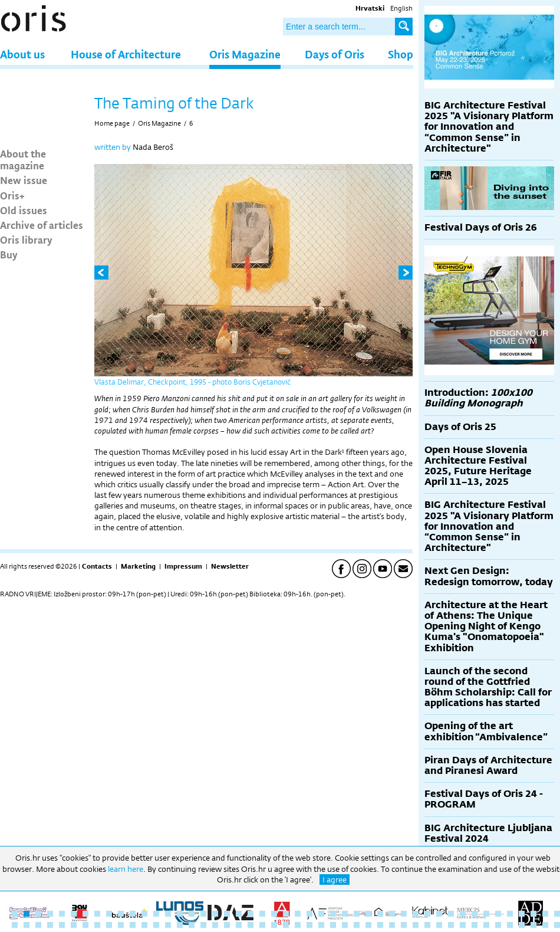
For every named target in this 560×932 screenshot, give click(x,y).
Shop (401, 54)
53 (74, 925)
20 (239, 914)
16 (192, 914)
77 (357, 925)
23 (274, 914)
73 (309, 925)
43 (510, 914)
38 (451, 914)
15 (180, 914)
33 (392, 914)
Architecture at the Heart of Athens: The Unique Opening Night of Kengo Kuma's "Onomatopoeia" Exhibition (486, 626)
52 (62, 925)
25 (298, 914)
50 (38, 925)
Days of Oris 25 (460, 427)
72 (298, 925)
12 (144, 914)
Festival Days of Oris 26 (481, 227)
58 (133, 925)
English (401, 8)
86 (463, 925)
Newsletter (230, 566)
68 (251, 925)
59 (144, 925)
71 (286, 925)
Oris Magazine (245, 54)
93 (545, 925)
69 (262, 925)
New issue (24, 180)
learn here (126, 869)
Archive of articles (42, 225)
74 (321, 925)
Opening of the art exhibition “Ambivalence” (486, 731)
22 (262, 914)
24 (286, 914)
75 (333, 925)
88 (486, 925)
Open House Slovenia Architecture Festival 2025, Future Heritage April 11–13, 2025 (478, 466)
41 (486, 914)
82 (416, 925)
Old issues (24, 210)
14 (168, 914)
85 (451, 925)
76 (345, 925)
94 (557, 925)
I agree (335, 880)
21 (251, 914)
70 (274, 925)
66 (227, 925)
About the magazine (23, 159)
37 (439, 914)
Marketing (138, 566)
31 (368, 914)
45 (533, 914)
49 (27, 925)
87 (475, 925)
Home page (112, 123)
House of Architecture (126, 54)
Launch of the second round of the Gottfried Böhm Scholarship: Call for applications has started (488, 687)
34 (404, 914)
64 (203, 925)
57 (121, 925)
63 (192, 925)
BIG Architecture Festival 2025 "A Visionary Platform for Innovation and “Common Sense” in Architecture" (489, 127)
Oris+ (12, 195)
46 (545, 914)
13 (156, 914)
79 (380, 925)
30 (357, 914)
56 (109, 925)
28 (333, 914)
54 (85, 925)
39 (463, 914)
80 (392, 925)
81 (404, 925)
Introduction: (478, 398)
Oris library (26, 239)
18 (215, 914)
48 (15, 925)
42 (498, 914)
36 (427, 914)
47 (557, 914)
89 (498, 925)
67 (239, 925)
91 (522, 925)
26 (309, 914)
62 (180, 925)
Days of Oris (335, 54)
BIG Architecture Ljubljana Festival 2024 (488, 833)
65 (215, 925)
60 (156, 925)
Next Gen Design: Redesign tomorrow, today (489, 576)
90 (510, 925)
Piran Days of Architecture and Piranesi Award (488, 765)
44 (522, 914)
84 (439, 925)
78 (368, 925)
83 (427, 925)
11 (133, 914)
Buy (9, 254)
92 (533, 925)
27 (321, 914)
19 (227, 914)
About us (22, 54)
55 (97, 925)
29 (345, 914)
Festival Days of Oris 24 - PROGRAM (484, 799)
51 (50, 925)
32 (380, 914)
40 (475, 914)
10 (121, 914)
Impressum (183, 566)
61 (168, 925)
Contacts (97, 566)
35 (416, 914)
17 (203, 914)
